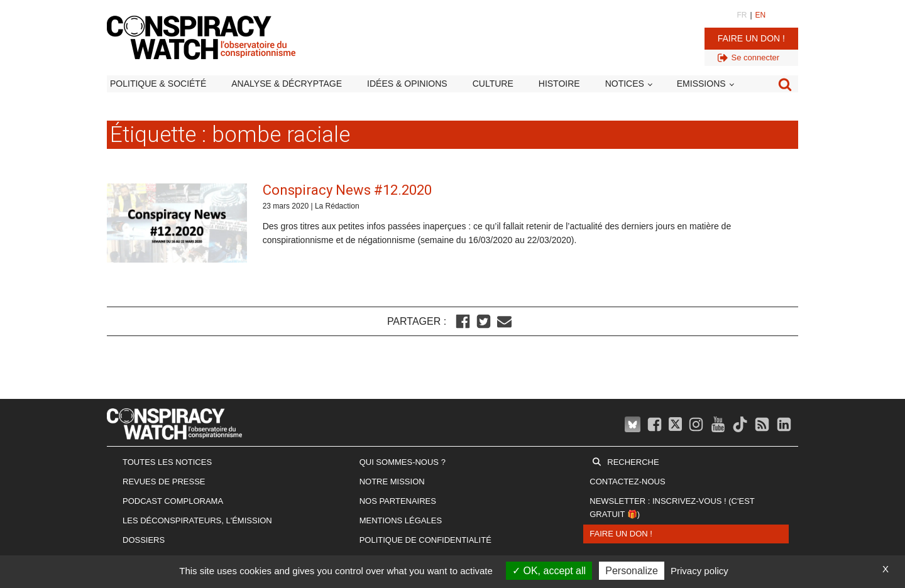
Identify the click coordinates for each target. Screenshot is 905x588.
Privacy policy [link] (699, 571)
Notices (625, 84)
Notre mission (392, 482)
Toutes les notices (167, 462)
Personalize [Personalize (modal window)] (632, 571)
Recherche (633, 462)
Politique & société (158, 84)
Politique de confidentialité (425, 540)
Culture (493, 84)
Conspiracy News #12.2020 (347, 190)
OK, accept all (549, 571)
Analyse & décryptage (287, 84)
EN (761, 15)
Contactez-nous (627, 482)
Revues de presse (164, 482)
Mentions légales (401, 520)
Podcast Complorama (173, 501)
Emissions (701, 84)
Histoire (559, 84)
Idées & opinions (407, 84)
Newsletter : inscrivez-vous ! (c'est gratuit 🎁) (672, 508)
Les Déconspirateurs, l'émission (197, 520)
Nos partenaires (398, 501)
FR (742, 15)
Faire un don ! (751, 38)
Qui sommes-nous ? (403, 462)
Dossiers (144, 540)
